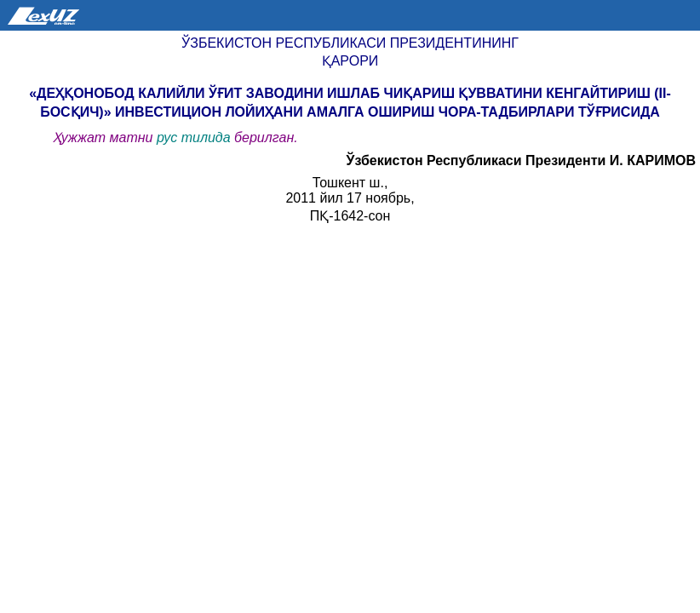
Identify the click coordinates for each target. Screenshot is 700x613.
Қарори (350, 61)
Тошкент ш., (350, 183)
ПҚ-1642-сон (350, 216)
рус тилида (195, 137)
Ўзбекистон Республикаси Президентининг (350, 43)
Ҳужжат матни (105, 137)
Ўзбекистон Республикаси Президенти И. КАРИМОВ (521, 160)
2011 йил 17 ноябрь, (350, 198)
